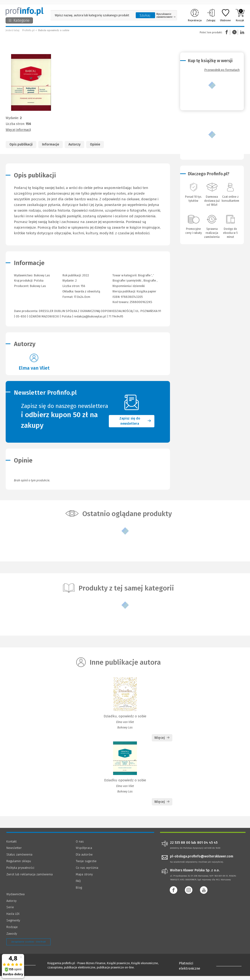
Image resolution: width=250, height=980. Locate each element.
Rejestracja (195, 15)
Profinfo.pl (28, 30)
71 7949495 (116, 316)
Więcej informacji (18, 130)
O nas (80, 849)
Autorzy (74, 144)
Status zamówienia (19, 862)
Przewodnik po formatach (222, 70)
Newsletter (14, 855)
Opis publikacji (21, 144)
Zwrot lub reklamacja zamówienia (30, 881)
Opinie (95, 144)
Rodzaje (12, 934)
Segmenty (13, 927)
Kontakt (11, 849)
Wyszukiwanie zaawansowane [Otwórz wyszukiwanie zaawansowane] (166, 16)
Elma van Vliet (34, 368)
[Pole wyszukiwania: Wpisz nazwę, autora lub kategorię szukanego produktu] (92, 15)
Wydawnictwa (15, 901)
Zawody (12, 941)
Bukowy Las (38, 286)
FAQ (78, 888)
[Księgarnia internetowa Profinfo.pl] (25, 11)
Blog (79, 895)
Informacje (51, 144)
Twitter (234, 32)
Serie (10, 914)
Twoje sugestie (86, 868)
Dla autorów (84, 862)
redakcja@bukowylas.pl (90, 316)
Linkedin (242, 32)
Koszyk (240, 15)
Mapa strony (84, 881)
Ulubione (225, 15)
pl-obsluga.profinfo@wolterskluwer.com (202, 863)
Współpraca (84, 855)
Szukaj (145, 15)
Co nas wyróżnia (87, 875)
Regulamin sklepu (19, 868)
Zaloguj (211, 15)
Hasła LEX (13, 921)
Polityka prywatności (20, 875)
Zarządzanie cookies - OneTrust (28, 949)
